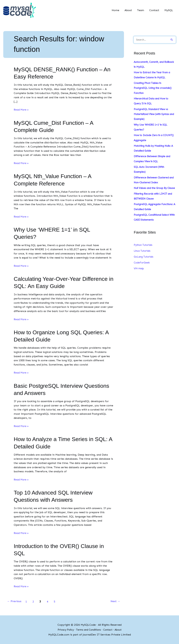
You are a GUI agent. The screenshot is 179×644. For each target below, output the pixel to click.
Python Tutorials (144, 259)
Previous (15, 601)
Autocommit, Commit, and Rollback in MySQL (150, 65)
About (128, 10)
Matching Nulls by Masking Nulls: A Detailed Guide (154, 153)
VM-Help (139, 282)
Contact (154, 10)
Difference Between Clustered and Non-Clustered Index (152, 187)
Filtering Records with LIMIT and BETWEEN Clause (155, 209)
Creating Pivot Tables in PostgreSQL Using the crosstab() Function (154, 90)
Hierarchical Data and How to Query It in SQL (152, 103)
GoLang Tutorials (144, 271)
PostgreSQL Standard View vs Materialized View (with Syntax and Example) (153, 117)
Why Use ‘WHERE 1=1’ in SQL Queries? (152, 131)
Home (115, 10)
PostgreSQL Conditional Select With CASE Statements (153, 231)
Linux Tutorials (143, 265)
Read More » (22, 110)
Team (141, 10)
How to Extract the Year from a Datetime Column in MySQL (154, 76)
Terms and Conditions (88, 630)
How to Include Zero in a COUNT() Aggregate (149, 142)
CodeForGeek (142, 276)
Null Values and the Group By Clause (152, 198)
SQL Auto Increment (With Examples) (151, 175)
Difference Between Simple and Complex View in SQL (153, 164)
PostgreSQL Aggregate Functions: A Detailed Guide (155, 220)
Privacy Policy (64, 630)
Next (115, 601)
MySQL (169, 10)
